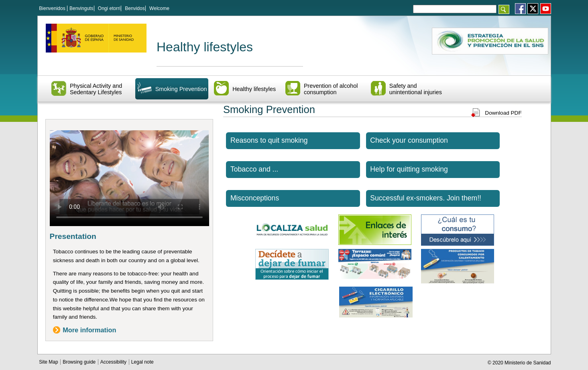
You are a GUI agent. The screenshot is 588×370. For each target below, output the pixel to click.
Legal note (142, 362)
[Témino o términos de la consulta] (455, 9)
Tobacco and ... (254, 169)
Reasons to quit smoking (269, 140)
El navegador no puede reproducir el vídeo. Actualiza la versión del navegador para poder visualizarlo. (129, 175)
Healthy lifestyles (205, 47)
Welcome (159, 8)
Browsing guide (80, 362)
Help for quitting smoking (409, 169)
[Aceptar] (504, 9)
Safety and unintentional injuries (416, 89)
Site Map (49, 362)
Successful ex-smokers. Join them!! (426, 198)
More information (89, 330)
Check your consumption (409, 140)
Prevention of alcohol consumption (331, 89)
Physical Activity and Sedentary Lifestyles (96, 89)
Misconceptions (255, 198)
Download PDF (503, 113)
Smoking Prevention (181, 89)
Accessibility (114, 362)
